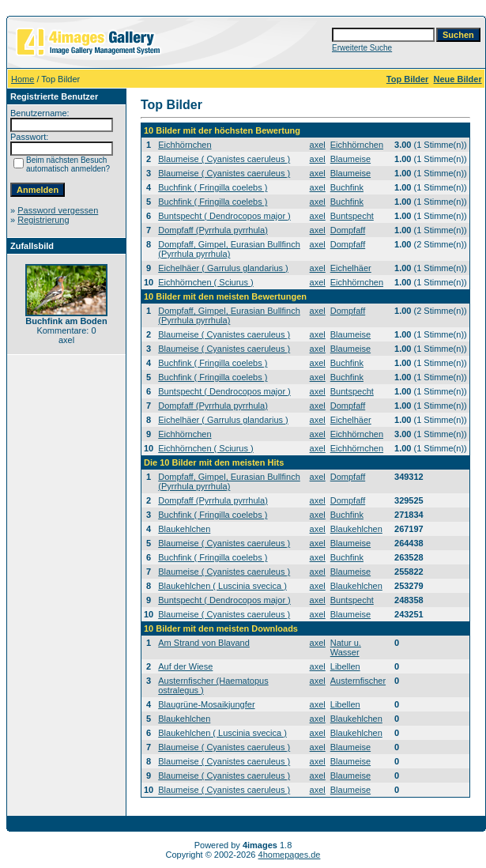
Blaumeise (350, 159)
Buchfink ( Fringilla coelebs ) (213, 187)
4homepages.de (290, 855)
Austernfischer (358, 681)
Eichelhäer (351, 268)
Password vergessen (58, 210)
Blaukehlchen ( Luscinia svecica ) (222, 586)
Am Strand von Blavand (204, 643)
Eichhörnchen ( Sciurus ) (205, 282)
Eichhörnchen (185, 145)
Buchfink (347, 187)
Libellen (345, 666)
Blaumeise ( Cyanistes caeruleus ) (224, 159)
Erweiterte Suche (362, 48)
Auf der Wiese (185, 666)
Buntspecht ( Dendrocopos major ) (224, 216)
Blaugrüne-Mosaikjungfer (206, 704)
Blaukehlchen (184, 529)
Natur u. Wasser (346, 647)
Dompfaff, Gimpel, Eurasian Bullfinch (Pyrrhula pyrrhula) (229, 249)
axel (318, 145)
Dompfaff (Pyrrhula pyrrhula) (213, 230)
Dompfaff (348, 230)
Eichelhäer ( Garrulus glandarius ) (223, 268)
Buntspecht (352, 216)
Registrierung (43, 220)
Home (23, 79)
